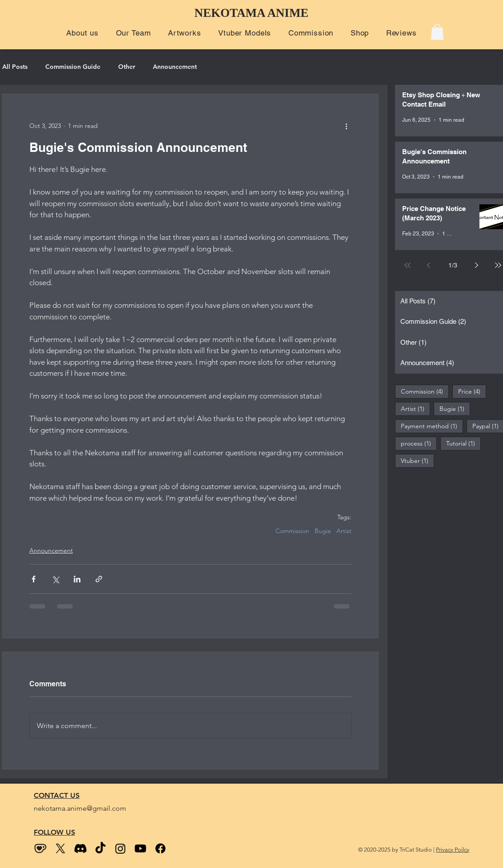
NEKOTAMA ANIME (252, 13)
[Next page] (477, 265)
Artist (344, 531)
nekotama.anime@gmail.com (80, 808)
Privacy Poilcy (453, 850)
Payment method (432, 426)
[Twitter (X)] (60, 848)
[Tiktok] (100, 848)
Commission (292, 531)
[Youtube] (140, 848)
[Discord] (80, 848)
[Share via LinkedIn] (77, 579)
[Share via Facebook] (34, 579)
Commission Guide (73, 67)
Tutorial (463, 443)
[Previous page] (429, 265)
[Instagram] (120, 848)
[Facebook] (160, 848)
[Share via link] (99, 579)
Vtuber (417, 460)
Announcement (175, 67)
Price (472, 391)
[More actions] (346, 126)
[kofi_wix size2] (40, 848)
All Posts (15, 67)
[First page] (407, 265)
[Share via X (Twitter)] (55, 579)
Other (127, 67)
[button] (82, 33)
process (419, 443)
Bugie (323, 531)
